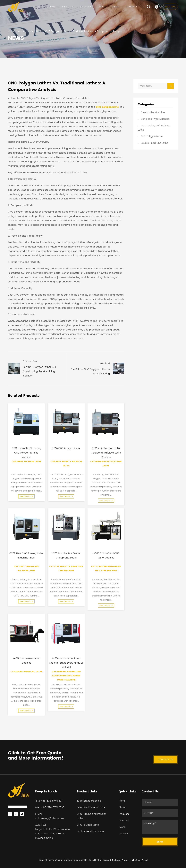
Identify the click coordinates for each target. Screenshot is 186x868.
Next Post (105, 363)
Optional (86, 7)
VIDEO (102, 7)
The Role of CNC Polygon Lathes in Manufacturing (90, 371)
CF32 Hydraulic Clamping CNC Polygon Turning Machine (26, 453)
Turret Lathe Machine (153, 112)
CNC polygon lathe (107, 107)
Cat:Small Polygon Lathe (26, 462)
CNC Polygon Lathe (152, 136)
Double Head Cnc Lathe (154, 143)
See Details (26, 497)
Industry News (34, 31)
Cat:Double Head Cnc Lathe (26, 672)
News (116, 7)
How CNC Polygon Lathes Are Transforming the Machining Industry (39, 371)
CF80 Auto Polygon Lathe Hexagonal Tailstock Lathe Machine (106, 453)
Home (37, 7)
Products (124, 814)
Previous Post (30, 361)
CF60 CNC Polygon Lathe (66, 448)
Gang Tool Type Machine (155, 119)
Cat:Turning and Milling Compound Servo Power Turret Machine (66, 676)
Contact (132, 7)
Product (68, 7)
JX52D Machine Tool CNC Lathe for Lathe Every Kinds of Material (66, 663)
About (51, 7)
